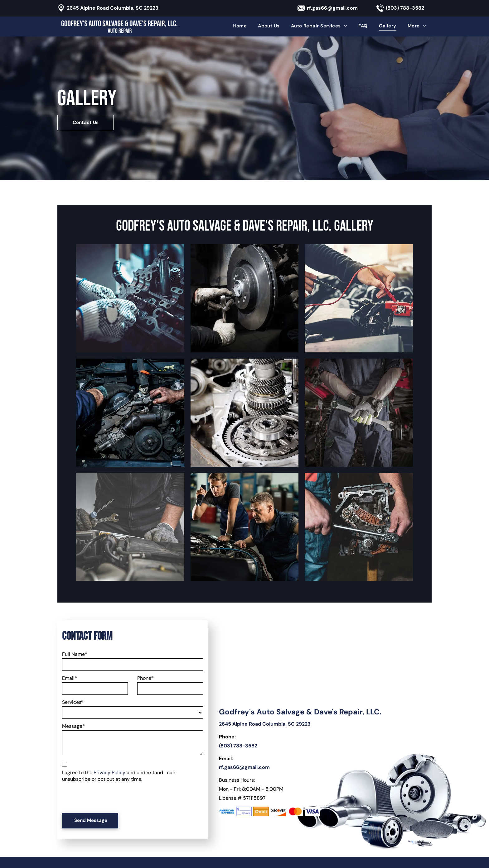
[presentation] (109, 794)
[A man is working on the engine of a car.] (130, 413)
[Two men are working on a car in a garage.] (245, 527)
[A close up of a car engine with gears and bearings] (245, 413)
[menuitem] (240, 26)
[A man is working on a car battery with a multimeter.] (359, 298)
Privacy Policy (109, 773)
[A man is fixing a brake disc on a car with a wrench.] (245, 298)
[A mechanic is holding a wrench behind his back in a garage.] (359, 413)
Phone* (145, 678)
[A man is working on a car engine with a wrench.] (130, 527)
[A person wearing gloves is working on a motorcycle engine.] (130, 298)
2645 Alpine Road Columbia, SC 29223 (113, 8)
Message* (73, 726)
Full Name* (75, 654)
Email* (70, 678)
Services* (73, 702)
